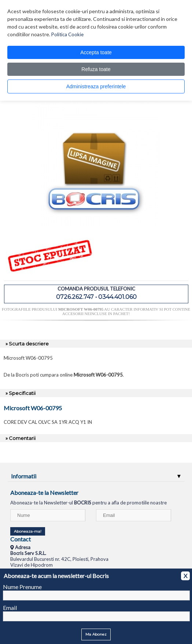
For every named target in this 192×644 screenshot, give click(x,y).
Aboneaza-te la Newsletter (44, 493)
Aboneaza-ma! (28, 531)
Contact (21, 539)
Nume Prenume (22, 587)
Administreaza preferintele (96, 86)
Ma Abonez (96, 634)
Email (10, 608)
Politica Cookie (67, 34)
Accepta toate (96, 52)
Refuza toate (96, 69)
